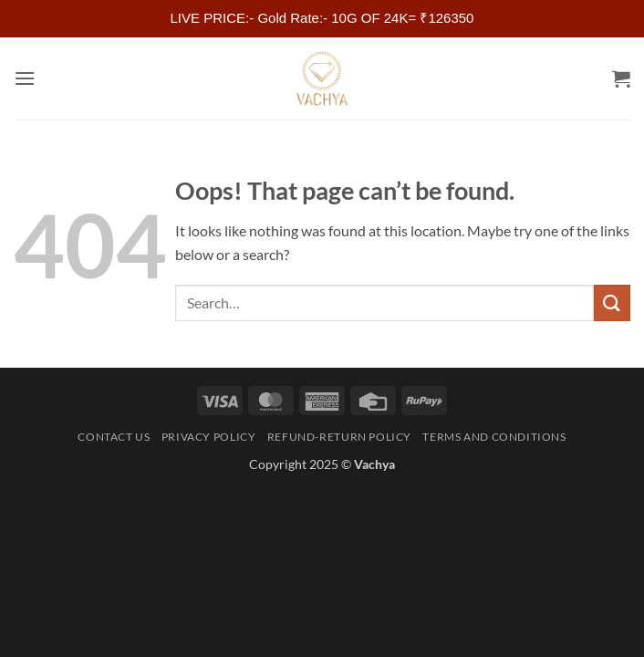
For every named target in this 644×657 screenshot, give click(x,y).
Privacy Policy (209, 437)
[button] (25, 78)
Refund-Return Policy (339, 437)
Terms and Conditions (494, 437)
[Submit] (612, 302)
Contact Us (114, 437)
